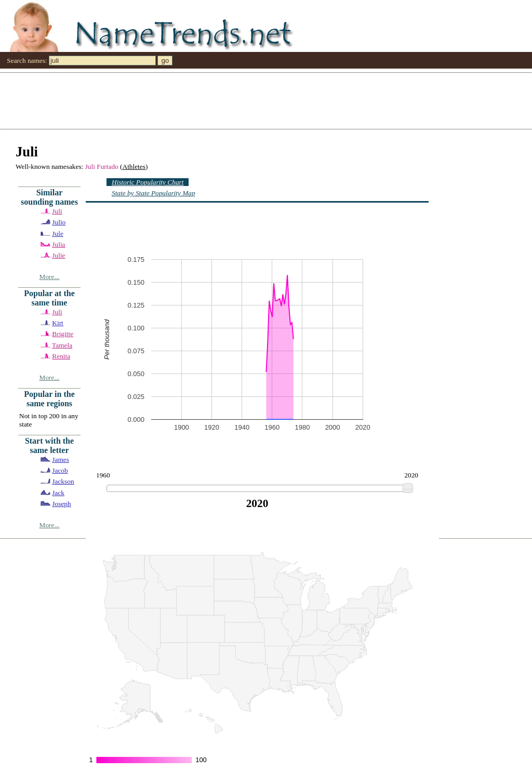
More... (50, 277)
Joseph (61, 504)
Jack (58, 493)
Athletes (134, 167)
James (61, 460)
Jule (57, 234)
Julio (59, 222)
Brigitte (63, 334)
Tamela (62, 345)
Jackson (63, 481)
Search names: (27, 61)
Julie (58, 255)
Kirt (57, 323)
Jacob (60, 470)
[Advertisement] (266, 100)
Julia (58, 244)
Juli (57, 211)
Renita (61, 356)
